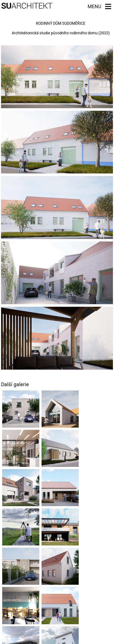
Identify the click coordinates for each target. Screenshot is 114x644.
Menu (93, 6)
